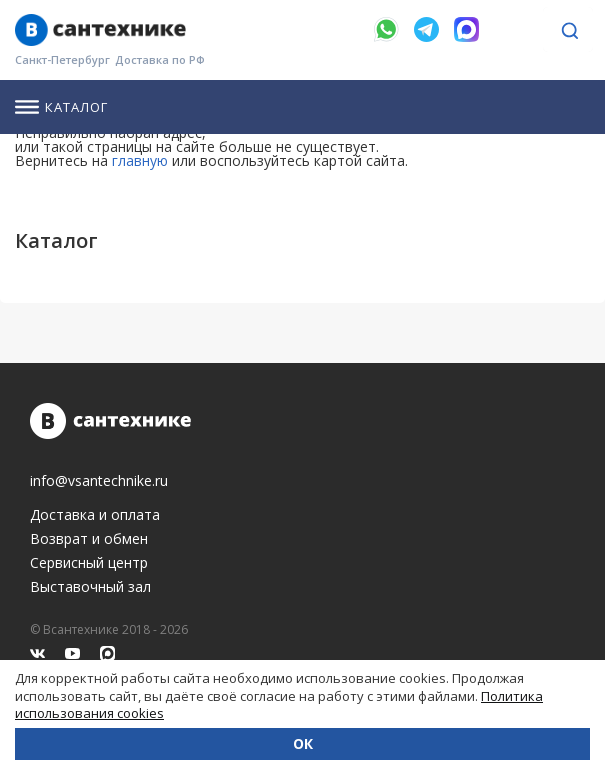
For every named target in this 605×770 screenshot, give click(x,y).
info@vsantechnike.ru (99, 481)
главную (140, 160)
